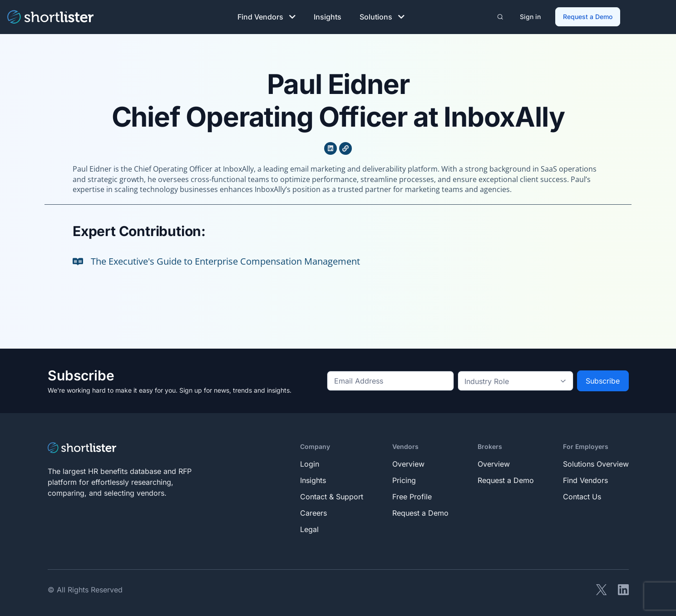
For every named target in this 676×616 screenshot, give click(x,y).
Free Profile (412, 496)
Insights (328, 16)
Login (310, 463)
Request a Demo (588, 16)
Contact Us (582, 496)
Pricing (404, 479)
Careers (313, 512)
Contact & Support (332, 496)
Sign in (531, 16)
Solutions (382, 16)
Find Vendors (266, 16)
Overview (408, 463)
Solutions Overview (596, 463)
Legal (309, 528)
